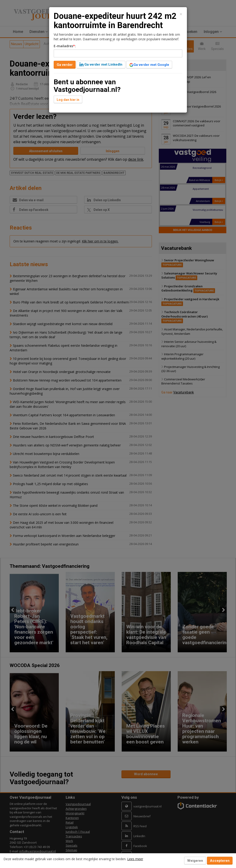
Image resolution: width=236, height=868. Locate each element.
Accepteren (220, 861)
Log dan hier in (68, 100)
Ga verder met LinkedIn (101, 64)
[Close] (181, 14)
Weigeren (195, 861)
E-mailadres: (65, 46)
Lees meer (135, 859)
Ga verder (65, 65)
